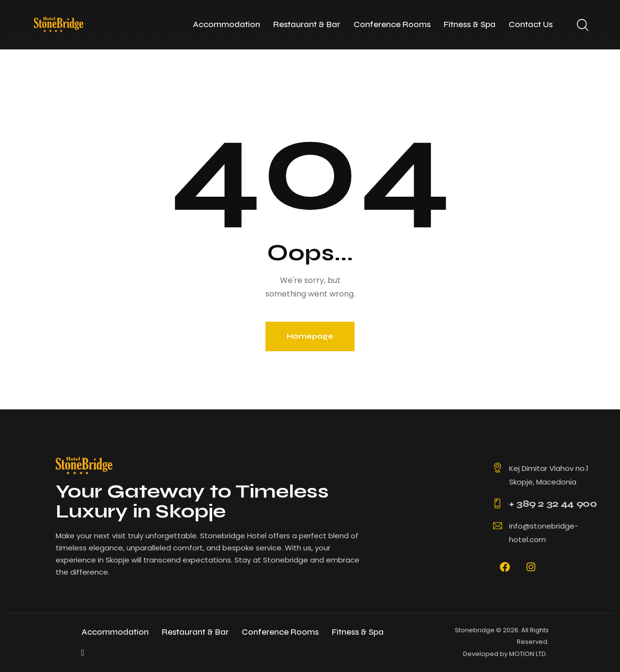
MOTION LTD (527, 654)
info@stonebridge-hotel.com (544, 533)
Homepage (310, 336)
